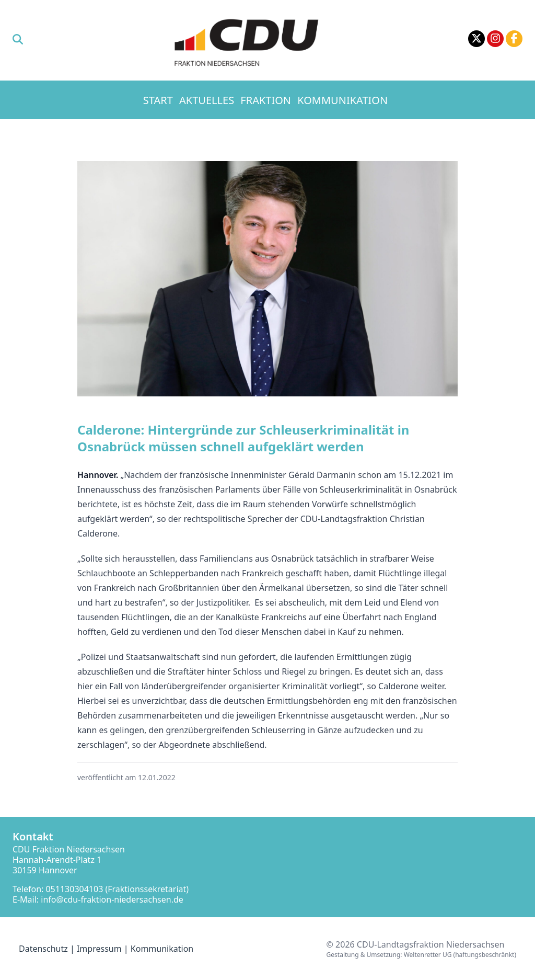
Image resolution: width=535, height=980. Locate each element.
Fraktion (266, 100)
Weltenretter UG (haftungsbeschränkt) (460, 955)
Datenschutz (43, 949)
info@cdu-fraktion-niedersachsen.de (112, 899)
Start (158, 100)
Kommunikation (342, 100)
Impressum (99, 949)
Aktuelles (207, 100)
